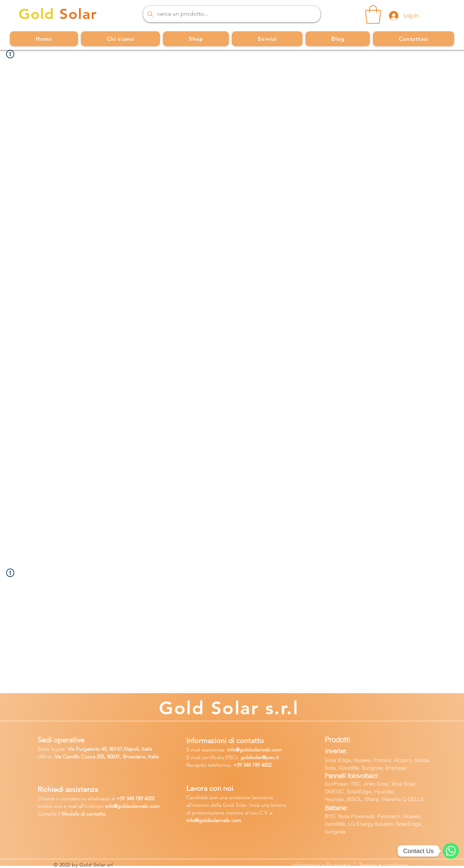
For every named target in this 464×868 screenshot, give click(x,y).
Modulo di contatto (84, 814)
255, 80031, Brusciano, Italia (127, 757)
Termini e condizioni (384, 865)
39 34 (125, 798)
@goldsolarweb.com (259, 750)
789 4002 (262, 765)
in (107, 806)
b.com (152, 806)
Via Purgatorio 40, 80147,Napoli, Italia (110, 749)
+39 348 (243, 765)
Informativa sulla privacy (323, 865)
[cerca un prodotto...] (231, 14)
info (231, 750)
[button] (373, 14)
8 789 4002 (143, 798)
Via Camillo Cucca (75, 757)
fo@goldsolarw (126, 806)
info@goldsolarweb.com (214, 820)
